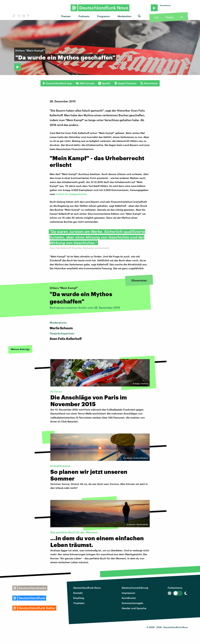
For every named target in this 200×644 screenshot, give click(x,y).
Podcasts (84, 16)
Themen (66, 16)
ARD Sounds (85, 83)
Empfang (79, 598)
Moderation (125, 16)
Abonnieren (149, 83)
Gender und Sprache (134, 608)
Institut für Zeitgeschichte (71, 194)
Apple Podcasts (125, 83)
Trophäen (79, 603)
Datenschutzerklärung (135, 588)
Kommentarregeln (132, 603)
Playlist (169, 17)
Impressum (128, 593)
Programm (104, 16)
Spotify (104, 83)
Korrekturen (129, 598)
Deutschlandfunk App (57, 83)
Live (156, 17)
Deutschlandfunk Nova (87, 588)
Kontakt (78, 593)
